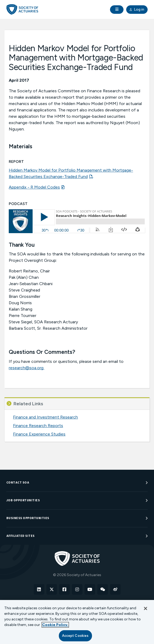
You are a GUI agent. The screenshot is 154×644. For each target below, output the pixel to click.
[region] (77, 622)
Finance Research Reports (38, 426)
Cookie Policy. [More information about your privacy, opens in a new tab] (55, 625)
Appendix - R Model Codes (34, 187)
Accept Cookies (75, 636)
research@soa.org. (27, 368)
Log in (137, 10)
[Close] (146, 608)
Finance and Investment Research (45, 417)
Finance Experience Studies (39, 434)
